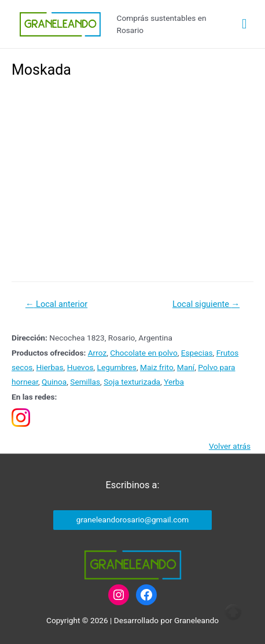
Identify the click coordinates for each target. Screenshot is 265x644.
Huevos (80, 367)
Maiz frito (157, 367)
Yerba (174, 382)
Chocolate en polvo (143, 353)
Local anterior (56, 304)
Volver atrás (230, 446)
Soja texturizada (132, 382)
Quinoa (54, 382)
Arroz (97, 353)
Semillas (85, 382)
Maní (186, 367)
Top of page (233, 612)
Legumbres (117, 367)
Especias (197, 353)
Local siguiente (206, 304)
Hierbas (49, 367)
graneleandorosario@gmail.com (132, 519)
